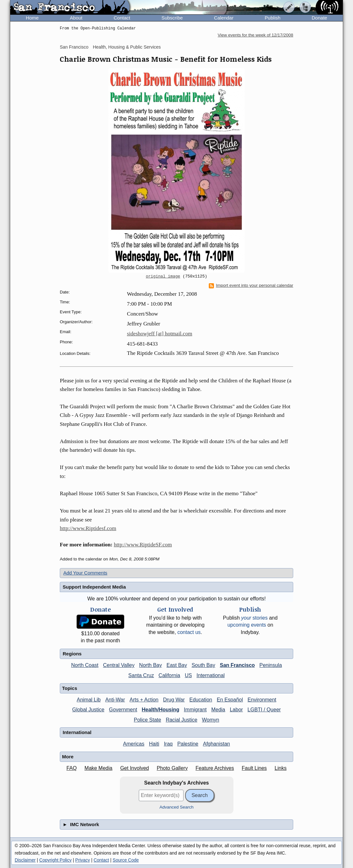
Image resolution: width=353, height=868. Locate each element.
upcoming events (247, 625)
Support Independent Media (94, 587)
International (211, 675)
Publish (273, 18)
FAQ (72, 768)
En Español (230, 700)
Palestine (188, 744)
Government (123, 710)
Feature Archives (215, 768)
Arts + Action (144, 700)
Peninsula (271, 665)
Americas (134, 744)
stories (254, 618)
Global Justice (88, 710)
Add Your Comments (85, 573)
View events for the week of (255, 35)
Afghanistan (217, 744)
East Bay (177, 665)
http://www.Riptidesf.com (88, 528)
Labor (236, 710)
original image (163, 277)
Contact (122, 18)
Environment (262, 700)
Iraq (168, 744)
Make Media (98, 768)
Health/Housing (160, 710)
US (188, 675)
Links (281, 768)
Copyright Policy (55, 860)
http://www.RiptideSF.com (143, 545)
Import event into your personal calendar (251, 285)
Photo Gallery (172, 768)
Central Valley (119, 665)
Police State (148, 720)
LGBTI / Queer (264, 710)
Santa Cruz (141, 675)
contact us (189, 632)
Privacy (82, 860)
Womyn (211, 720)
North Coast (85, 665)
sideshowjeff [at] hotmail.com (160, 334)
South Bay (203, 665)
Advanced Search (177, 807)
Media (218, 710)
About (76, 18)
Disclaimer (25, 860)
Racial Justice (181, 720)
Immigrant (195, 710)
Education (201, 700)
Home (32, 18)
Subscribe (172, 18)
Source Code (126, 860)
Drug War (174, 700)
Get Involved (135, 768)
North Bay (150, 665)
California (169, 675)
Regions (72, 654)
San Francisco (74, 47)
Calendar (224, 18)
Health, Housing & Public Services (127, 47)
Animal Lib (89, 700)
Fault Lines (254, 768)
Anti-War (115, 700)
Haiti (154, 744)
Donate (319, 18)
